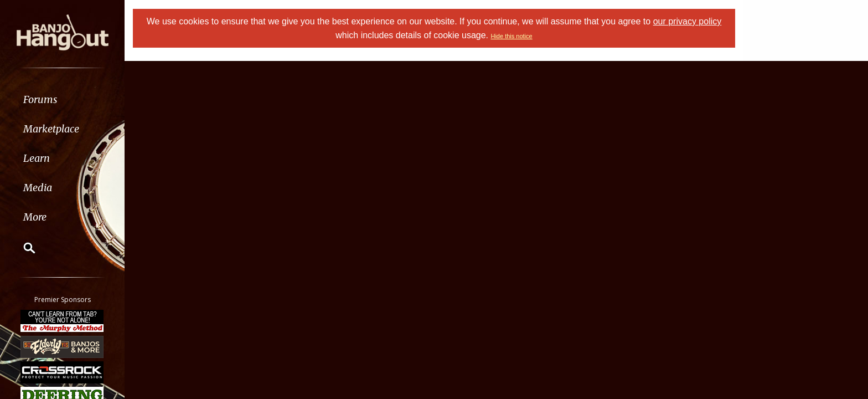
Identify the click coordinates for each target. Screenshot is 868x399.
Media (38, 188)
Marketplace (51, 129)
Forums (40, 99)
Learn (37, 158)
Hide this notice (511, 36)
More (35, 217)
